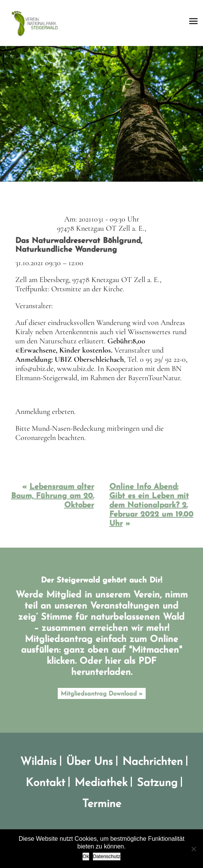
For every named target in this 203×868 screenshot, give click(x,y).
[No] (193, 849)
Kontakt (45, 783)
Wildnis (38, 762)
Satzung (157, 783)
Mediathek (101, 783)
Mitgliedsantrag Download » (102, 694)
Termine (102, 804)
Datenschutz (107, 856)
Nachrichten (153, 762)
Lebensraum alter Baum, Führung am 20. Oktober (53, 496)
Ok (86, 856)
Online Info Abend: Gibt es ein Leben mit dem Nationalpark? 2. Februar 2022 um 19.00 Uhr (151, 505)
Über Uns (89, 762)
